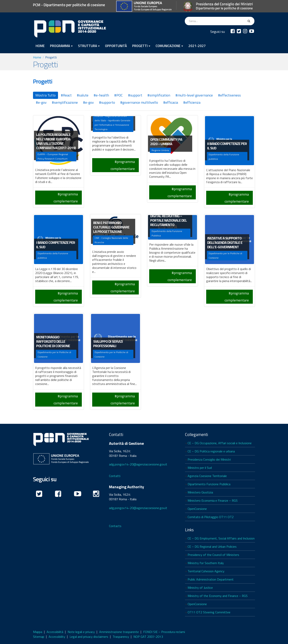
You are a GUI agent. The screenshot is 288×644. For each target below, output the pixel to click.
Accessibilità (55, 632)
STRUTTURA (87, 46)
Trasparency (121, 637)
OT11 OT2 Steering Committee (209, 612)
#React (66, 95)
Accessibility (57, 637)
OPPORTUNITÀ (116, 45)
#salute (83, 95)
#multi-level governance (194, 95)
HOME (40, 45)
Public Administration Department (211, 579)
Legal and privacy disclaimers (89, 637)
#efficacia (171, 102)
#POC (118, 95)
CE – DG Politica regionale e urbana (211, 451)
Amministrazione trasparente (119, 632)
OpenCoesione (197, 509)
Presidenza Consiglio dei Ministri (209, 459)
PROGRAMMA (60, 46)
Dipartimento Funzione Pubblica (209, 484)
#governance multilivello (139, 102)
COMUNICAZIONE (168, 46)
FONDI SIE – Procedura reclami (164, 632)
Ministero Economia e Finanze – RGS (213, 500)
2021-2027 (197, 45)
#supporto (107, 102)
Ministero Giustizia (200, 492)
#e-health (101, 95)
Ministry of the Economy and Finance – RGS (218, 596)
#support (135, 95)
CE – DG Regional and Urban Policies (212, 547)
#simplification (159, 95)
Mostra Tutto (45, 95)
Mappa (38, 632)
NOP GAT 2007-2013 (148, 637)
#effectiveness (229, 95)
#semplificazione (65, 102)
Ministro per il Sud (200, 468)
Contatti (115, 476)
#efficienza (192, 102)
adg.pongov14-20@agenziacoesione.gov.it (138, 464)
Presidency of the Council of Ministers (213, 555)
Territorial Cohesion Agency (206, 571)
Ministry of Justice (200, 588)
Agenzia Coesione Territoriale (207, 476)
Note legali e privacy (81, 632)
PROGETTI (140, 46)
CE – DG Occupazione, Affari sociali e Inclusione (220, 443)
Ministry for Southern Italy (206, 563)
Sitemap (39, 637)
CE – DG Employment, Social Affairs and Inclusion (221, 538)
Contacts (115, 526)
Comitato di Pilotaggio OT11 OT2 (211, 517)
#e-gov (41, 102)
